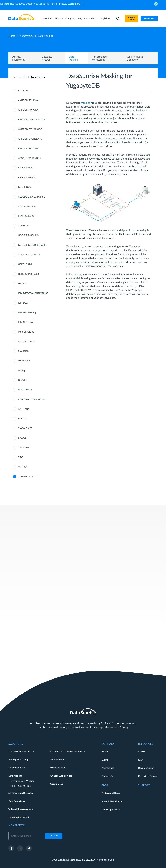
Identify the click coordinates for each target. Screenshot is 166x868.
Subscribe (54, 836)
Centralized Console (148, 776)
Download (149, 19)
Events (105, 760)
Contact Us (107, 776)
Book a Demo (131, 19)
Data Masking (15, 776)
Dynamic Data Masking (23, 781)
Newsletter (17, 825)
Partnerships (108, 768)
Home (12, 36)
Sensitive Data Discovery (21, 793)
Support (59, 19)
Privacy (124, 727)
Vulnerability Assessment (21, 809)
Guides (142, 752)
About (105, 752)
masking (86, 103)
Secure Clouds (57, 760)
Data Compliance (17, 801)
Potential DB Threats (112, 802)
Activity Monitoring (18, 760)
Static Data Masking (21, 786)
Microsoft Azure (58, 768)
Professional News (111, 793)
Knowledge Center (111, 810)
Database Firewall (17, 768)
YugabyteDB (26, 36)
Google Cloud (57, 784)
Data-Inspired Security (20, 817)
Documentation (146, 768)
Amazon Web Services (61, 776)
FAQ (140, 760)
